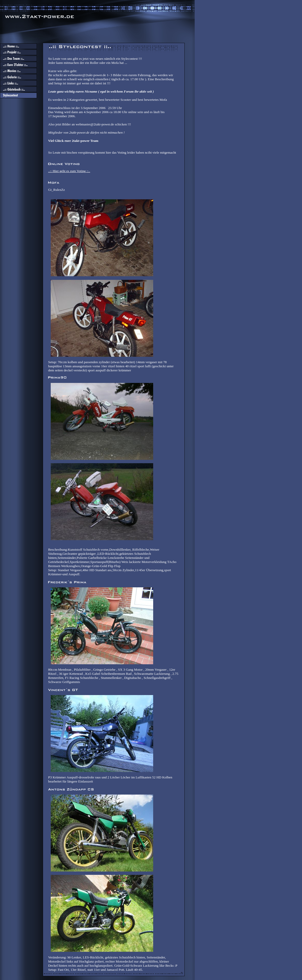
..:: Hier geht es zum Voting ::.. (69, 171)
